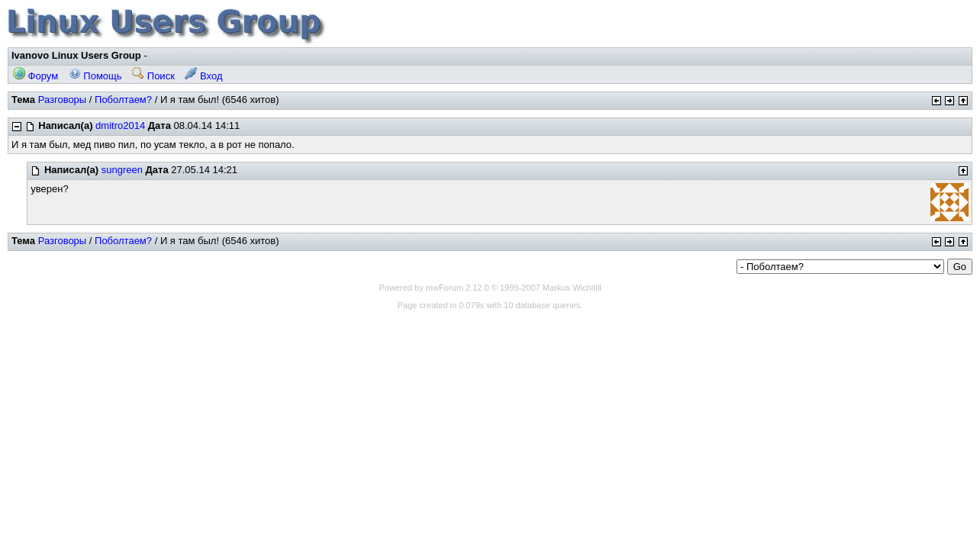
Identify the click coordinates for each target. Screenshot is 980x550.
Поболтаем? (123, 100)
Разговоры (63, 100)
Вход (203, 76)
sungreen (122, 170)
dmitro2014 (120, 125)
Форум (35, 76)
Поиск (153, 76)
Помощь (95, 76)
